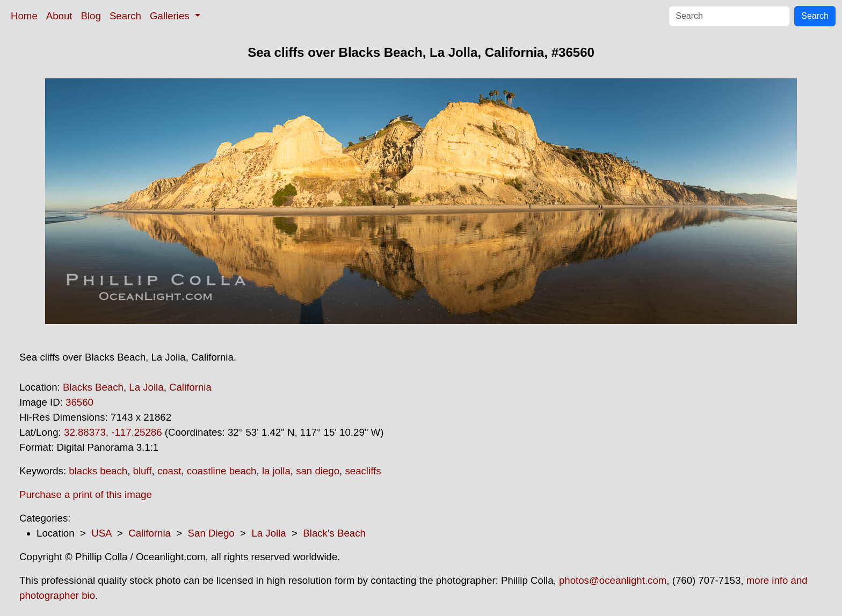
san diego (318, 471)
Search (125, 16)
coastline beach (222, 471)
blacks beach (98, 471)
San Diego (211, 533)
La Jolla (146, 387)
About (59, 16)
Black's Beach (334, 533)
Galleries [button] (171, 16)
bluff (143, 471)
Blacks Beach (93, 387)
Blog (91, 16)
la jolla (276, 471)
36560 (79, 402)
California (190, 387)
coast (169, 471)
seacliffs (363, 471)
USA (101, 533)
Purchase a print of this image (86, 494)
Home (24, 16)
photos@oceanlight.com (613, 580)
